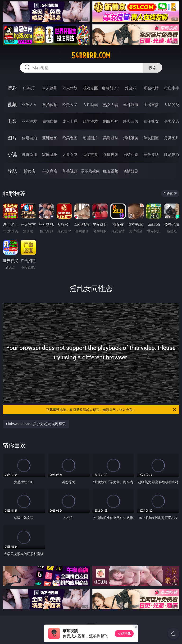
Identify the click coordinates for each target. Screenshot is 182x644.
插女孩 (29, 171)
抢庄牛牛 (172, 88)
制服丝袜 (111, 121)
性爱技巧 (172, 154)
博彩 (12, 88)
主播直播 (151, 105)
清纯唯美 (131, 138)
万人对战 (70, 88)
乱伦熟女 (151, 121)
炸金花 (131, 88)
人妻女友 (70, 154)
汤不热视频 (90, 171)
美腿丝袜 (111, 138)
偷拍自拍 (50, 121)
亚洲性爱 (29, 121)
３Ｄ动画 (90, 105)
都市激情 (29, 154)
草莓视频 (70, 171)
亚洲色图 (50, 138)
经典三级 (131, 121)
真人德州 (50, 88)
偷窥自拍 (29, 138)
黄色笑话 (151, 154)
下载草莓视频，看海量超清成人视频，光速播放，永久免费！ (111, 410)
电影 (12, 121)
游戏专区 (90, 88)
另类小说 (131, 154)
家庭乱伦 (50, 154)
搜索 (153, 68)
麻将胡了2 (111, 88)
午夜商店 (50, 171)
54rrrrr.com (91, 56)
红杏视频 (111, 171)
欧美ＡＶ (70, 105)
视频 (12, 104)
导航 (12, 171)
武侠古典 (90, 154)
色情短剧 (131, 171)
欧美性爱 (90, 121)
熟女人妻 (111, 105)
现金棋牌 (151, 88)
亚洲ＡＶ (29, 105)
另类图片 (172, 138)
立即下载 (124, 633)
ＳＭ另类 (172, 105)
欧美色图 (70, 138)
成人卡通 (70, 121)
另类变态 (172, 121)
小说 (12, 154)
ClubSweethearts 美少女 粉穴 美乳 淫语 (36, 424)
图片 (12, 138)
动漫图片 (90, 138)
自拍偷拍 (50, 105)
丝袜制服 (131, 105)
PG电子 (29, 88)
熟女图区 (151, 138)
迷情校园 (111, 154)
